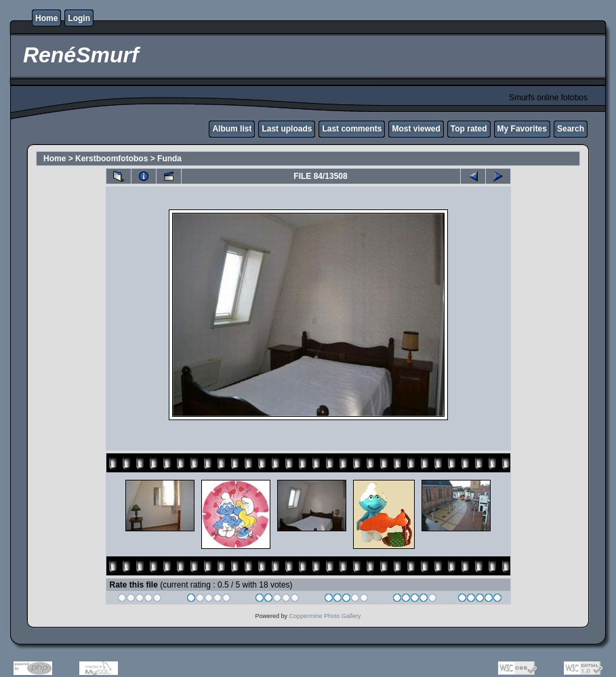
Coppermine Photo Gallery (325, 616)
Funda (169, 159)
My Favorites (522, 129)
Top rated (469, 129)
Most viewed (416, 129)
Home (46, 18)
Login (79, 18)
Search (571, 129)
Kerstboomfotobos (111, 159)
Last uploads (287, 129)
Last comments (352, 129)
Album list (232, 129)
